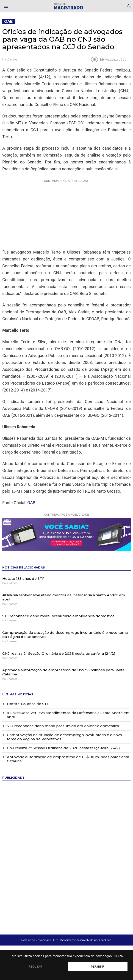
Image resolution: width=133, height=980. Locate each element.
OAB (31, 503)
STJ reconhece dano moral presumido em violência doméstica (58, 616)
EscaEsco (105, 940)
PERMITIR (98, 967)
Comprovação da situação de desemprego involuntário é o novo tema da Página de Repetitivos (65, 635)
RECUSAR (35, 967)
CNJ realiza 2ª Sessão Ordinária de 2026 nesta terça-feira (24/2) (59, 653)
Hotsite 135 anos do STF (23, 579)
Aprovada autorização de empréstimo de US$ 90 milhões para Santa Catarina (63, 672)
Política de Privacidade (36, 940)
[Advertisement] (66, 213)
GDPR (119, 956)
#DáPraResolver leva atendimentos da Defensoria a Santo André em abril (64, 597)
